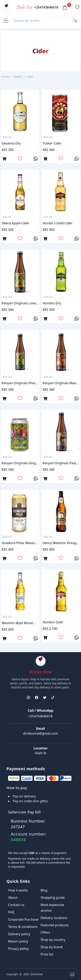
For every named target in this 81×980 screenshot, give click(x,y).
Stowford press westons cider (20, 543)
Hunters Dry (52, 303)
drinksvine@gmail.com (40, 733)
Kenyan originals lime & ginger (20, 303)
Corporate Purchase (23, 919)
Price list (47, 954)
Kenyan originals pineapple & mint (20, 383)
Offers (45, 932)
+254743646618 (46, 7)
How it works (18, 890)
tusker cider (52, 143)
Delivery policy (19, 934)
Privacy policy (18, 949)
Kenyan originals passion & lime (61, 463)
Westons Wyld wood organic (20, 623)
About (13, 898)
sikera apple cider (16, 223)
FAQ (11, 912)
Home (5, 76)
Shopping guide (53, 898)
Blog (44, 890)
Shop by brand (52, 947)
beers (18, 76)
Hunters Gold (53, 622)
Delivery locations (54, 918)
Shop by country (53, 940)
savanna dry (11, 143)
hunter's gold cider (58, 223)
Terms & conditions (23, 927)
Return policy (18, 941)
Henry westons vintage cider (61, 543)
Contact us (16, 905)
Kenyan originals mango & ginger (61, 383)
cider (30, 76)
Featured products (55, 925)
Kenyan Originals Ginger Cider (20, 463)
